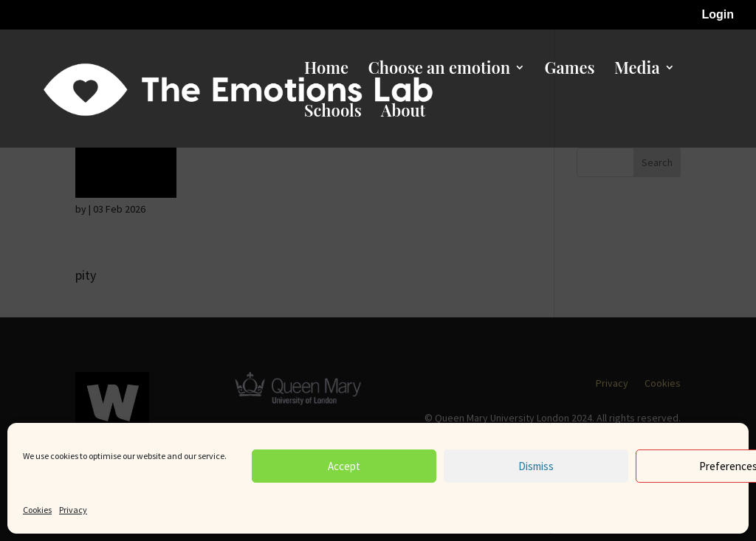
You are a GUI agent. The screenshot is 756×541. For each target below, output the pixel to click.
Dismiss (536, 466)
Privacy (73, 510)
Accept (344, 466)
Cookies (37, 510)
